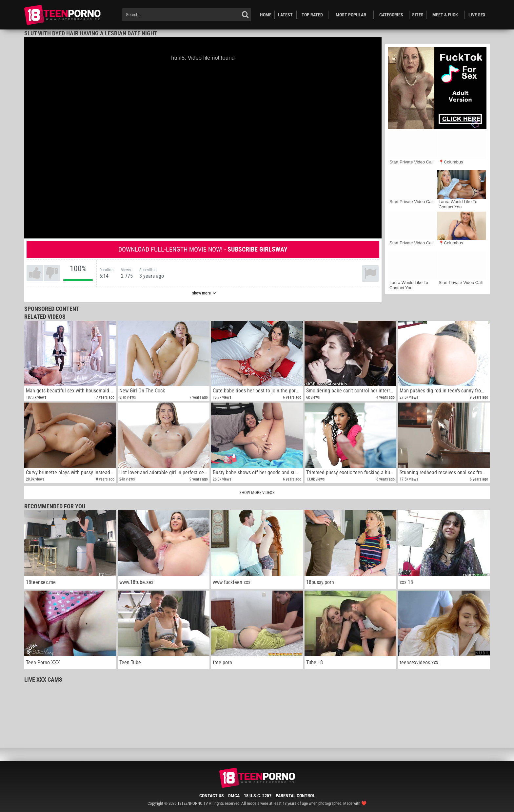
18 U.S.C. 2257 (258, 796)
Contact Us (212, 796)
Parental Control (295, 796)
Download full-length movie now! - (203, 249)
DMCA (234, 796)
